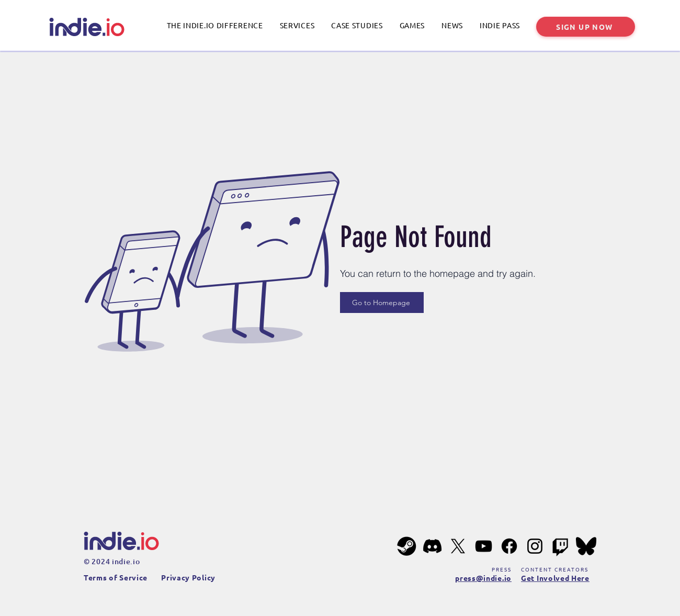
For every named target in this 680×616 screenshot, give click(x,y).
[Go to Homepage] (382, 303)
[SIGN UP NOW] (586, 27)
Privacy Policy (188, 577)
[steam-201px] (407, 546)
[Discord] (432, 546)
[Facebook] (509, 546)
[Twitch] (560, 546)
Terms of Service (116, 577)
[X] (458, 546)
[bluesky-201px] (586, 546)
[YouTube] (484, 546)
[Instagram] (535, 546)
